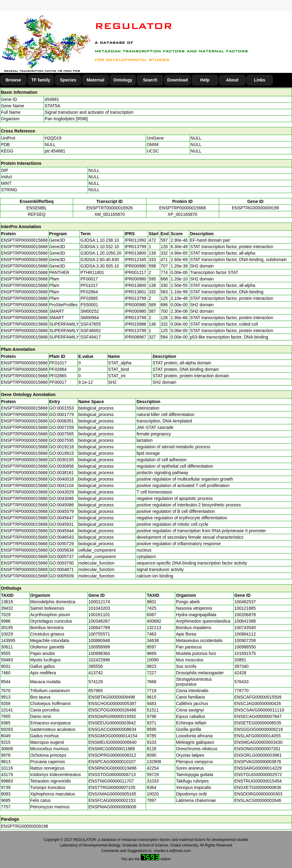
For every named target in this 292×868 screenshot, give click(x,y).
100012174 (99, 602)
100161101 (99, 615)
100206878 (245, 615)
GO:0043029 (61, 492)
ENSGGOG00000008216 (258, 729)
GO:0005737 (61, 557)
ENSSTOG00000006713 (112, 775)
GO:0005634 (61, 550)
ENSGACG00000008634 (112, 729)
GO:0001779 (61, 414)
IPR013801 (136, 292)
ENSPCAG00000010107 (112, 762)
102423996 (99, 660)
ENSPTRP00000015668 (183, 208)
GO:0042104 (61, 486)
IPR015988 (136, 324)
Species (68, 80)
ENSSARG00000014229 (258, 768)
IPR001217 (136, 272)
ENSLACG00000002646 (258, 800)
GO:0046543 (61, 537)
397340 (241, 666)
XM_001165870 (110, 214)
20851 (240, 660)
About (232, 80)
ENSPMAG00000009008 (112, 807)
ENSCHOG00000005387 (112, 704)
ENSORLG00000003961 (258, 755)
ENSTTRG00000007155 (112, 787)
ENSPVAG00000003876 (258, 762)
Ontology (123, 80)
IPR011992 (136, 240)
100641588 (245, 621)
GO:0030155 (61, 460)
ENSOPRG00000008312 (112, 755)
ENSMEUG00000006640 (112, 742)
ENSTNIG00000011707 (111, 781)
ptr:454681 (55, 151)
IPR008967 (136, 337)
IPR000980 (136, 266)
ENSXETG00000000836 (258, 787)
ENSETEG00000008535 (258, 723)
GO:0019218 (61, 447)
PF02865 (58, 376)
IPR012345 (136, 260)
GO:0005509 (61, 576)
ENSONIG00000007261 (257, 749)
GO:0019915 (61, 453)
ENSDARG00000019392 (112, 716)
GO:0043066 (61, 498)
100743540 (245, 628)
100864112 (245, 634)
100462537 (245, 602)
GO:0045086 (61, 505)
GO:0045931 (61, 524)
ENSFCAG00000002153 (112, 800)
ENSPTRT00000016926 (110, 208)
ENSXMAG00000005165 (112, 794)
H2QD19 (53, 138)
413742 (96, 673)
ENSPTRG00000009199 (255, 208)
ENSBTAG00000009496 (112, 697)
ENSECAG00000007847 (258, 716)
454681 (52, 99)
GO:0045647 (61, 518)
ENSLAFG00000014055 (257, 736)
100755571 (99, 634)
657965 (96, 691)
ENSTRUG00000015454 (258, 781)
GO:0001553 (61, 408)
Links (260, 80)
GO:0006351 (61, 421)
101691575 (245, 653)
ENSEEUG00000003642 (112, 723)
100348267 (99, 621)
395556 (96, 666)
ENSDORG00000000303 (258, 794)
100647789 (99, 628)
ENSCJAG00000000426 (258, 704)
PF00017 (58, 382)
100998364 (99, 653)
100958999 (99, 647)
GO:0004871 (61, 569)
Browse (13, 80)
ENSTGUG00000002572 (258, 775)
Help (205, 80)
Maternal (96, 80)
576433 (241, 682)
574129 (96, 682)
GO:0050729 (61, 544)
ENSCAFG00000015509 (258, 697)
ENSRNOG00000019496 (112, 768)
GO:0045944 (61, 531)
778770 (241, 691)
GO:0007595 (61, 440)
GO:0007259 (61, 427)
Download (178, 80)
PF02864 (58, 369)
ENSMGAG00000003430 (258, 742)
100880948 (99, 640)
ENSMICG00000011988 (112, 749)
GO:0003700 (61, 563)
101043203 (99, 608)
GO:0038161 (61, 473)
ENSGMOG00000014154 (113, 736)
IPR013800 (136, 253)
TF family (41, 80)
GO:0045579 (61, 511)
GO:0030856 (61, 466)
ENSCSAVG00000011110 (259, 710)
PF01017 (58, 363)
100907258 (245, 640)
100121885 (245, 608)
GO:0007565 (61, 434)
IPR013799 (136, 247)
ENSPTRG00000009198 (24, 826)
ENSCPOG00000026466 (112, 710)
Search (150, 80)
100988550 (245, 647)
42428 (240, 673)
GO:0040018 (61, 479)
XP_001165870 (182, 214)
